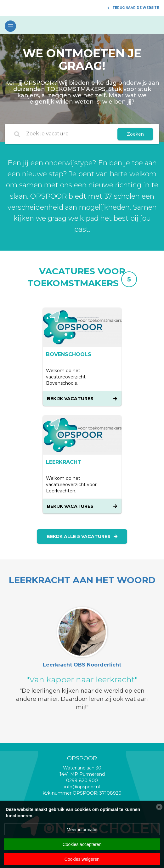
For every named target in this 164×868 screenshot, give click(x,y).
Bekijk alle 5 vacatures (82, 536)
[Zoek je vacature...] (69, 134)
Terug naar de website (133, 8)
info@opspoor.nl (82, 787)
